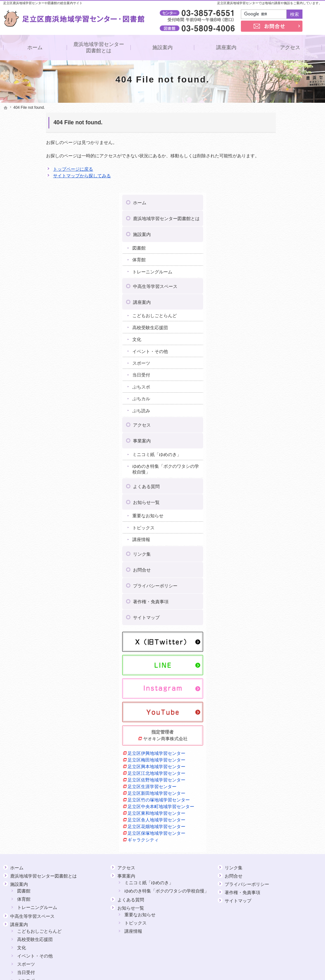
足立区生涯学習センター (272, 703)
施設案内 (262, 153)
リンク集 (262, 472)
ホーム (260, 121)
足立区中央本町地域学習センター (281, 723)
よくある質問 (266, 404)
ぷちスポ (261, 305)
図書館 (259, 166)
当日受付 (261, 293)
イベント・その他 (270, 269)
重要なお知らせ (268, 434)
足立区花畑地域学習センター (277, 743)
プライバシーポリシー (275, 504)
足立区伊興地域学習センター (277, 670)
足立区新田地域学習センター (277, 710)
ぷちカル (261, 317)
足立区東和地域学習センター (277, 730)
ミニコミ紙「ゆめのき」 (277, 373)
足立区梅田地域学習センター (277, 676)
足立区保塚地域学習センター (277, 750)
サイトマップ (266, 536)
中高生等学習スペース (275, 204)
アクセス (262, 343)
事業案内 (262, 359)
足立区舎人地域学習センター (277, 736)
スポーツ (261, 281)
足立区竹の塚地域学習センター (279, 716)
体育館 (259, 178)
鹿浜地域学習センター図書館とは (286, 137)
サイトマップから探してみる (39, 176)
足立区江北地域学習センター (277, 690)
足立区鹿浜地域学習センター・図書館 (191, 965)
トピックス (263, 446)
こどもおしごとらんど (275, 234)
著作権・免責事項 (271, 520)
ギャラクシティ (263, 756)
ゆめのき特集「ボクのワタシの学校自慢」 (286, 387)
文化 (257, 258)
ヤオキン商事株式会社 (285, 655)
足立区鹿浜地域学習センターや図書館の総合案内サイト (43, 3)
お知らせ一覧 (266, 420)
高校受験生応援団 (270, 245)
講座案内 (262, 220)
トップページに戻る (30, 169)
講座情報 (261, 458)
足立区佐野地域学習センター (277, 696)
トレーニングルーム (272, 190)
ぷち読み (261, 329)
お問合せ (262, 488)
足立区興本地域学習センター (277, 683)
